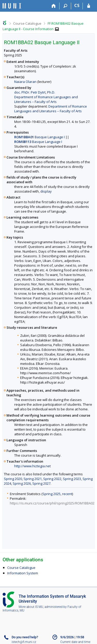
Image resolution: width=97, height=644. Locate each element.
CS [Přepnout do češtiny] (77, 5)
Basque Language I (39, 137)
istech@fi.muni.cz (24, 642)
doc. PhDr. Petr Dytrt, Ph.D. (35, 92)
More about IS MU (31, 607)
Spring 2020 (13, 479)
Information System (23, 573)
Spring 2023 (72, 479)
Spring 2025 (51, 494)
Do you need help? (25, 637)
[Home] (54, 6)
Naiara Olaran (25, 82)
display (46, 191)
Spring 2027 (41, 483)
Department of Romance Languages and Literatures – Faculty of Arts (46, 99)
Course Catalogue (27, 23)
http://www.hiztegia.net (32, 466)
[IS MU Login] (89, 6)
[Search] (65, 6)
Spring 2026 (22, 483)
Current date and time (75, 642)
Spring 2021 (33, 479)
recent (67, 494)
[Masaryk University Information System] (12, 6)
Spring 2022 (52, 479)
